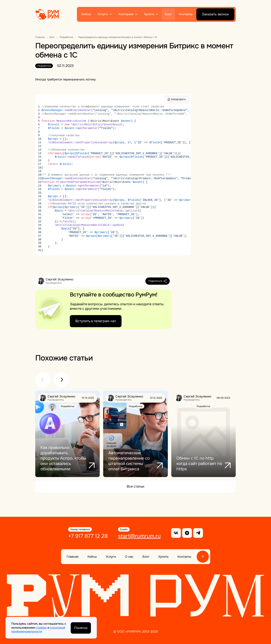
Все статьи (135, 486)
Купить (149, 14)
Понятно (80, 628)
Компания (126, 14)
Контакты (186, 14)
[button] (43, 380)
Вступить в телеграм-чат (96, 321)
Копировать (179, 99)
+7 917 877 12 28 (87, 536)
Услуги (103, 14)
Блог (168, 14)
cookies (41, 628)
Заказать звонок (215, 14)
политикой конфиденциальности (38, 629)
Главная (73, 556)
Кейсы (86, 14)
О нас (129, 556)
